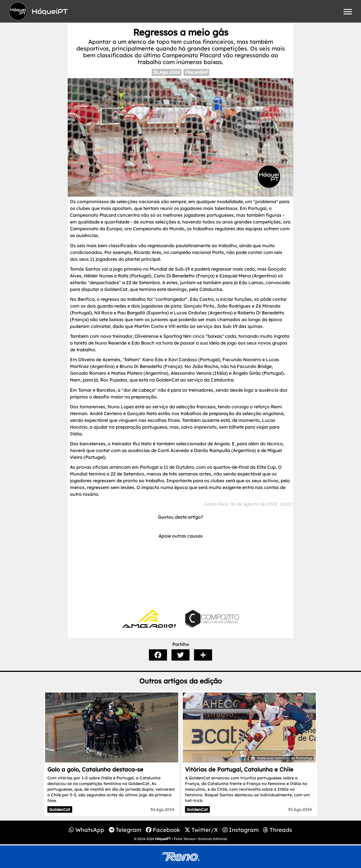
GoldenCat (60, 810)
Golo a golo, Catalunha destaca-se (95, 769)
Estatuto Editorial (213, 839)
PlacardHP (196, 72)
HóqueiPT (163, 839)
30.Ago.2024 (167, 72)
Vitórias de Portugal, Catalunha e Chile (239, 769)
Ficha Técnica (185, 839)
